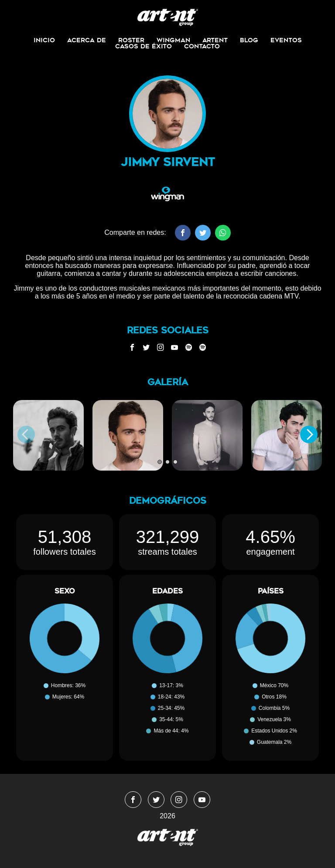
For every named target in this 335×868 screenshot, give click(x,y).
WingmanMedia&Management (168, 17)
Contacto (202, 46)
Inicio (44, 40)
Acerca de (87, 40)
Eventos (286, 40)
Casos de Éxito (144, 46)
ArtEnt (215, 40)
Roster (131, 40)
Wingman (173, 40)
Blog (249, 40)
